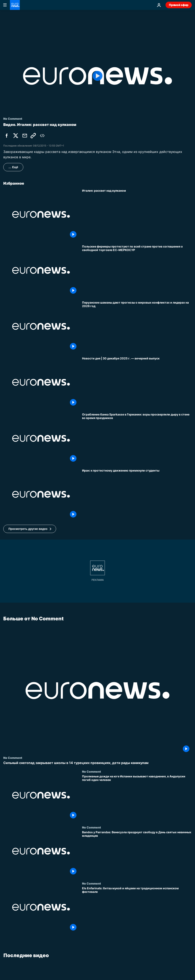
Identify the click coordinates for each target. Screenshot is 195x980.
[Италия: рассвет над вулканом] (137, 215)
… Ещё (13, 167)
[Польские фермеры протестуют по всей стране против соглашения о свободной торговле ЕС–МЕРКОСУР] (137, 270)
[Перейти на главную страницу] (15, 5)
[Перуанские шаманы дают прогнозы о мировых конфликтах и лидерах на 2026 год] (137, 326)
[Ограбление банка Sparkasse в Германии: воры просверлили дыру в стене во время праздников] (137, 438)
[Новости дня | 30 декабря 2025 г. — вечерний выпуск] (137, 382)
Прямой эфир (179, 5)
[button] (30, 529)
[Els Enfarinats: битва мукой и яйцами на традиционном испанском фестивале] (137, 910)
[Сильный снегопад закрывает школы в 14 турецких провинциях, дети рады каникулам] (97, 763)
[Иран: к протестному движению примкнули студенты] (137, 494)
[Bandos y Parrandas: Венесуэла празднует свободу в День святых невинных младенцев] (137, 854)
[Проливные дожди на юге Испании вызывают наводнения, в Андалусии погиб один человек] (137, 798)
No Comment (13, 758)
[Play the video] (97, 76)
